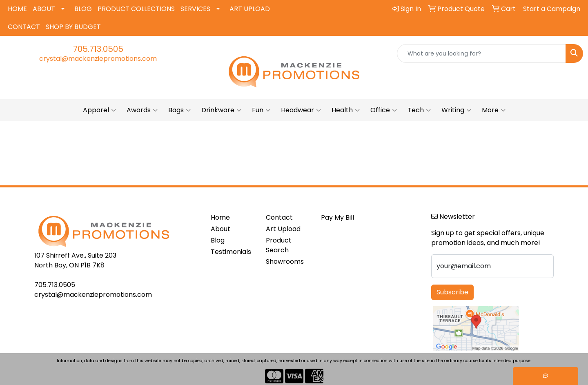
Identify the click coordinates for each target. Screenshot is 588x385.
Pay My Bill (337, 217)
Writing (456, 110)
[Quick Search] (481, 53)
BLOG (83, 9)
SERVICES (195, 9)
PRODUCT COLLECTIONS (136, 9)
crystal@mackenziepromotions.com (98, 59)
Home (220, 217)
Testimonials (231, 252)
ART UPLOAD (250, 9)
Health (346, 110)
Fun (261, 110)
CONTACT (24, 27)
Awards (142, 110)
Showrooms (285, 261)
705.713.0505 (98, 49)
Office (384, 110)
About (220, 229)
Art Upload (283, 229)
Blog (218, 240)
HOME (17, 9)
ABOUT (44, 9)
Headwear (301, 110)
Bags (179, 110)
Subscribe (452, 292)
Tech (419, 110)
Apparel (99, 110)
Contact (279, 217)
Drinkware (221, 110)
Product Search (279, 245)
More (494, 110)
